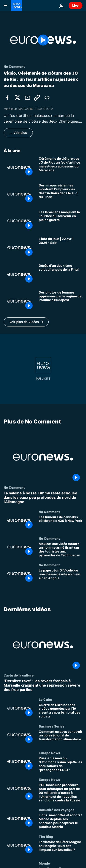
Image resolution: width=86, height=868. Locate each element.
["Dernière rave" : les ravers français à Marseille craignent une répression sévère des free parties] (43, 685)
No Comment (14, 487)
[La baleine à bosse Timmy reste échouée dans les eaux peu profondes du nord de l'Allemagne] (43, 498)
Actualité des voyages (57, 810)
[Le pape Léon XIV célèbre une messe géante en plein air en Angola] (61, 576)
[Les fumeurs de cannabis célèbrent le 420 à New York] (61, 523)
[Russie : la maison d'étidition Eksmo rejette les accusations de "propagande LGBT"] (61, 764)
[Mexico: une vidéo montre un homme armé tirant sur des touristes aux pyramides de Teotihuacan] (61, 550)
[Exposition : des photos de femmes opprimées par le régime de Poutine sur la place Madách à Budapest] (61, 301)
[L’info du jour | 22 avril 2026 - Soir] (61, 248)
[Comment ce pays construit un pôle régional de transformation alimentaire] (61, 737)
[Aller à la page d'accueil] (17, 5)
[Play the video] (43, 40)
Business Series (52, 726)
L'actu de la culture (19, 675)
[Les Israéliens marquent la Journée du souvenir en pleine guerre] (61, 221)
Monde (44, 863)
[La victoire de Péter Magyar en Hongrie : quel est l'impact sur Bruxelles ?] (61, 848)
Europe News (49, 753)
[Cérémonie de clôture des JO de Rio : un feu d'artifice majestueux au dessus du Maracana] (61, 167)
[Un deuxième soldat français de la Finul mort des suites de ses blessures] (61, 274)
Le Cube (45, 699)
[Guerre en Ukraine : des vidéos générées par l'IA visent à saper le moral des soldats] (61, 711)
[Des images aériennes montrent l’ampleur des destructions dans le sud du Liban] (61, 194)
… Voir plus (18, 133)
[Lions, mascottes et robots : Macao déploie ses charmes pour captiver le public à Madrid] (61, 821)
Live (75, 5)
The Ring (46, 836)
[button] (26, 322)
